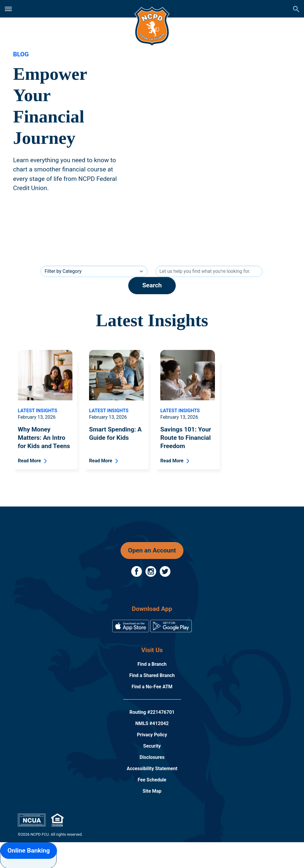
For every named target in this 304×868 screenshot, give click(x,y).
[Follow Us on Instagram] (151, 571)
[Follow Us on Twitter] (165, 571)
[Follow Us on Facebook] (137, 571)
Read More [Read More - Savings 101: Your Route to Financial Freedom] (172, 461)
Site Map (152, 791)
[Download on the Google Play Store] (171, 626)
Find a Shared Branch (152, 675)
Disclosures (152, 757)
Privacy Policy (152, 735)
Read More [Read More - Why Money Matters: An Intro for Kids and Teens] (29, 461)
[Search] (209, 271)
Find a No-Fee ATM (152, 687)
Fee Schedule (152, 780)
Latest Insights (38, 411)
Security (152, 746)
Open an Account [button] (152, 550)
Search (152, 285)
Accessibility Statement (152, 769)
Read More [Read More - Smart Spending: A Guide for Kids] (101, 461)
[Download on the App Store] (131, 626)
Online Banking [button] (29, 851)
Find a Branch (152, 664)
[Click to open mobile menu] (8, 9)
